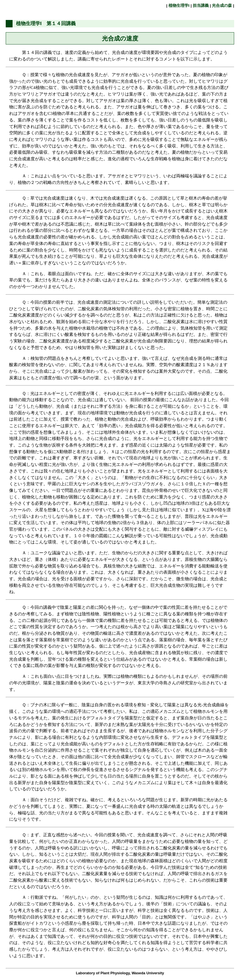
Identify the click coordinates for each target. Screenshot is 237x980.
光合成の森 (222, 6)
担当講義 (201, 6)
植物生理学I (179, 6)
